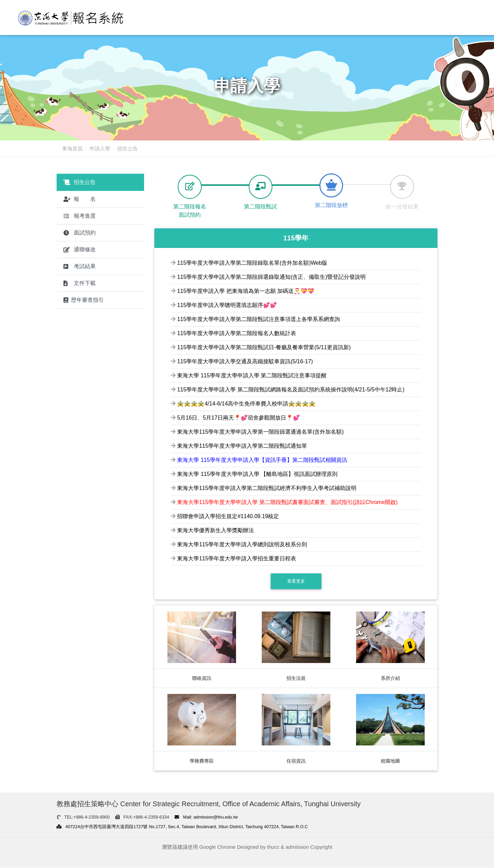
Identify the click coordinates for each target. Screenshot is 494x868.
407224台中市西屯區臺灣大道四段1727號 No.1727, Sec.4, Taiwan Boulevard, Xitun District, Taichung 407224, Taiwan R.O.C (182, 827)
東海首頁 (72, 149)
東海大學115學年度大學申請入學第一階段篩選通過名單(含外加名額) (260, 432)
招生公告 (80, 182)
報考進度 (80, 216)
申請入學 (100, 149)
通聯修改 (80, 249)
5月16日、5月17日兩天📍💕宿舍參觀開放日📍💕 (238, 418)
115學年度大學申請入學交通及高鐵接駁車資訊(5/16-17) (245, 362)
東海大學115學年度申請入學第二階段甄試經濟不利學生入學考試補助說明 (267, 488)
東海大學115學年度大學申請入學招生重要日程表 (237, 559)
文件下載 (80, 283)
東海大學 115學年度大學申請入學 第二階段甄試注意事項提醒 (252, 376)
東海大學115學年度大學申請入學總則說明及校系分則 (242, 545)
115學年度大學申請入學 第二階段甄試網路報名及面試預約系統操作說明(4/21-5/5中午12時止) (291, 390)
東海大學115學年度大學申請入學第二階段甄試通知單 (242, 446)
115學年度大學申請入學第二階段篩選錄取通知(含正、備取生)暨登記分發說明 (271, 277)
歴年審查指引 (84, 300)
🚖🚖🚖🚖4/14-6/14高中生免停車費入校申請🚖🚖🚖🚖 (246, 404)
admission (297, 848)
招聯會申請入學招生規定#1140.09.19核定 (228, 517)
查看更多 (296, 581)
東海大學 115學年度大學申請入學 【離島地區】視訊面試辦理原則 (257, 474)
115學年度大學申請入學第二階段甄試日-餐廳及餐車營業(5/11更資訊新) (264, 348)
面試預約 (80, 233)
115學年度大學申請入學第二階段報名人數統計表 (237, 334)
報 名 (80, 199)
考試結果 (80, 266)
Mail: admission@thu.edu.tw (206, 817)
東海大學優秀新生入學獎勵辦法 (215, 531)
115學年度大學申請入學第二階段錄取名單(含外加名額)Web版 (252, 263)
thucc (273, 848)
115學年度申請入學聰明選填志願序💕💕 (227, 305)
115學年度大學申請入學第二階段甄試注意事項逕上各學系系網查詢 (258, 319)
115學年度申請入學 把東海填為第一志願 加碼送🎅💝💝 (246, 291)
